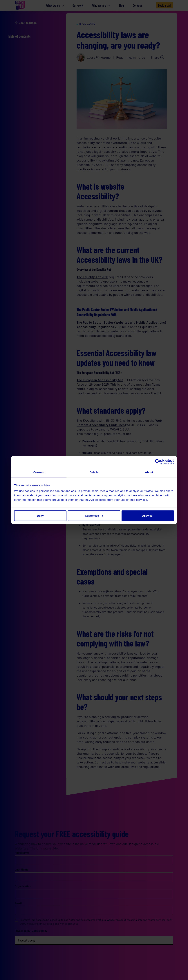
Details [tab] (94, 472)
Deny (40, 516)
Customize (94, 516)
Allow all (148, 516)
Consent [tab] (39, 472)
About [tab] (149, 472)
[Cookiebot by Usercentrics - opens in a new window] (158, 461)
